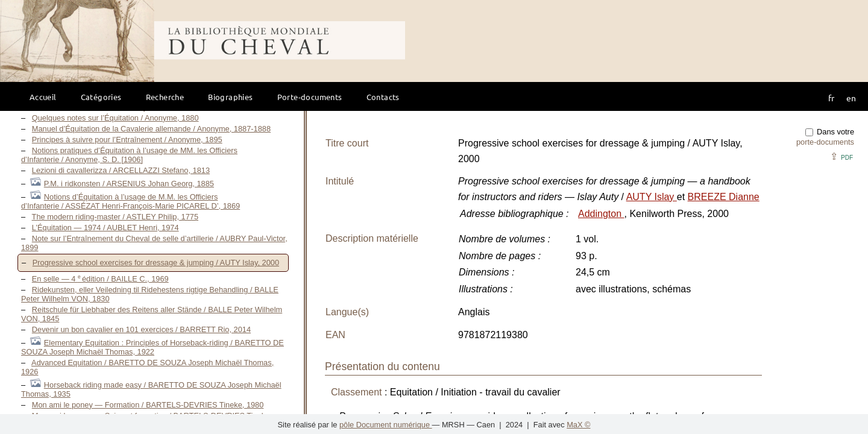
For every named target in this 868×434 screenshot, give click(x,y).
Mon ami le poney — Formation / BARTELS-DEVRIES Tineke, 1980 (148, 405)
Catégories (101, 97)
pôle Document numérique (386, 425)
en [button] (851, 98)
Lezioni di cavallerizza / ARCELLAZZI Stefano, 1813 (121, 170)
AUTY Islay (652, 197)
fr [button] (831, 98)
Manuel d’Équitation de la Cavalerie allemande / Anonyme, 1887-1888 (151, 129)
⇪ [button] (841, 156)
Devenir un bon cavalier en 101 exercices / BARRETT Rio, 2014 (141, 329)
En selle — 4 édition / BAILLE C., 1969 (100, 279)
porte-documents (825, 142)
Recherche (165, 97)
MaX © (578, 425)
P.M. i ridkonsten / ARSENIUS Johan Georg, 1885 (129, 184)
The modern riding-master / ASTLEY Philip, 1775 (115, 217)
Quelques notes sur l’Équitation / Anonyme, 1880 (115, 118)
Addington (601, 214)
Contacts (383, 97)
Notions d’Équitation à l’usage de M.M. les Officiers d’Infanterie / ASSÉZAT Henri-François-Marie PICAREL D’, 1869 (131, 201)
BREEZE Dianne (724, 197)
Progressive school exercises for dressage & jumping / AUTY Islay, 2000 (156, 263)
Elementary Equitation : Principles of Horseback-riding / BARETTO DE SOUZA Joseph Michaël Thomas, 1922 (153, 347)
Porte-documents (310, 97)
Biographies (230, 97)
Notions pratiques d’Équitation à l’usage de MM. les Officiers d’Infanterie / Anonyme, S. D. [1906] (129, 155)
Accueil (43, 97)
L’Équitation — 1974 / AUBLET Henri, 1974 (105, 228)
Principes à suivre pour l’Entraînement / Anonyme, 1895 (127, 140)
